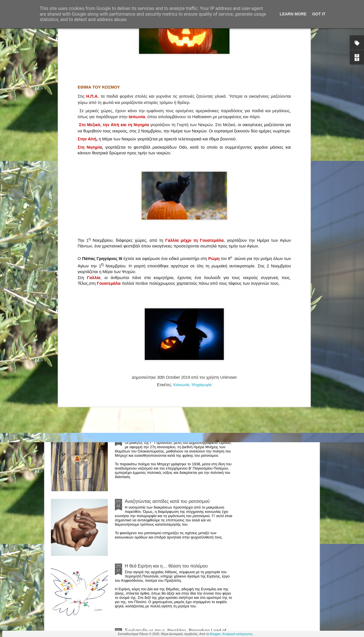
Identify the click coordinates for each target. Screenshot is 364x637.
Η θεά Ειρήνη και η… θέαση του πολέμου (166, 566)
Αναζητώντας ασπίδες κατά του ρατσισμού (167, 501)
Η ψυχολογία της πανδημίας (153, 307)
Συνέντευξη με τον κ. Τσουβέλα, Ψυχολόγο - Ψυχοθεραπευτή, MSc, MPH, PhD (84, 267)
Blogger (215, 634)
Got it (319, 14)
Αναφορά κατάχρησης (238, 634)
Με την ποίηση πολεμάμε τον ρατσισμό (164, 437)
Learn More (293, 14)
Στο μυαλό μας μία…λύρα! (151, 372)
